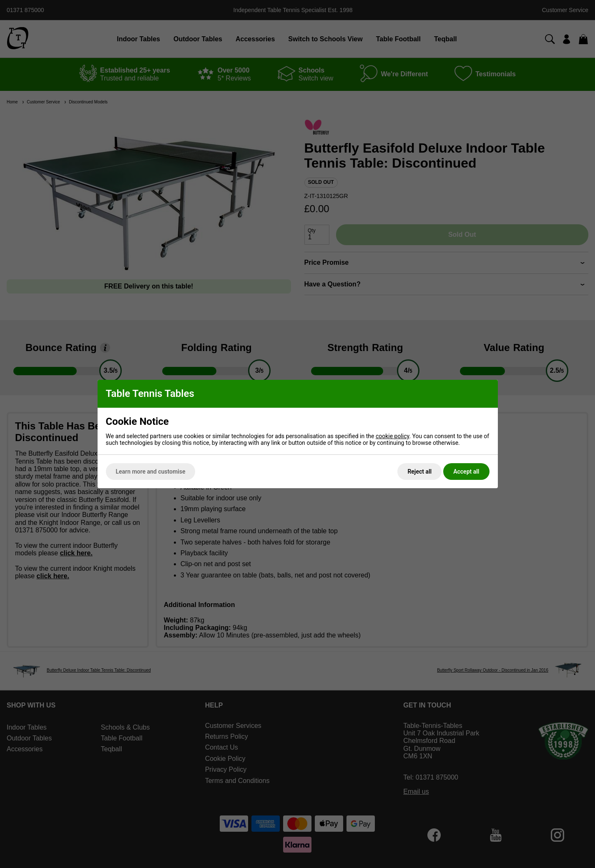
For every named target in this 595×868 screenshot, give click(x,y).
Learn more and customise (151, 472)
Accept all (466, 472)
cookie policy (393, 436)
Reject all (419, 472)
